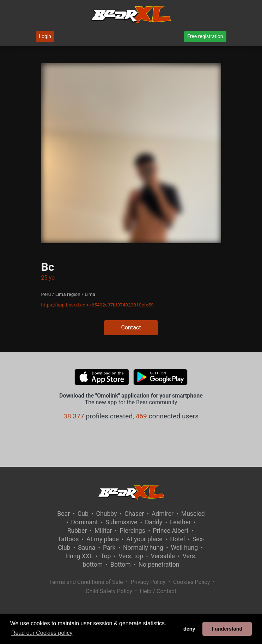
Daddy (154, 522)
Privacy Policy (148, 582)
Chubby (107, 514)
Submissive (121, 522)
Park (109, 548)
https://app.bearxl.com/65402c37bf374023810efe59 (98, 305)
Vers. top (131, 556)
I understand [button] (227, 629)
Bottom (121, 565)
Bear (63, 514)
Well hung (185, 548)
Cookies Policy (191, 582)
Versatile (163, 556)
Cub (83, 514)
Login (45, 36)
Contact (131, 327)
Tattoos (68, 539)
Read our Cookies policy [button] (42, 633)
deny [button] (189, 629)
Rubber (77, 531)
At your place (145, 539)
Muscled (193, 514)
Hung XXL (79, 556)
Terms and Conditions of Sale (86, 582)
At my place (103, 539)
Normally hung (143, 548)
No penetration (159, 565)
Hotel (177, 539)
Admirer (163, 514)
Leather (180, 522)
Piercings (132, 531)
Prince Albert (171, 531)
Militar (103, 531)
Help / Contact (158, 591)
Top (106, 556)
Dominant (85, 522)
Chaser (134, 514)
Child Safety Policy (109, 591)
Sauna (87, 548)
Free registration (205, 36)
